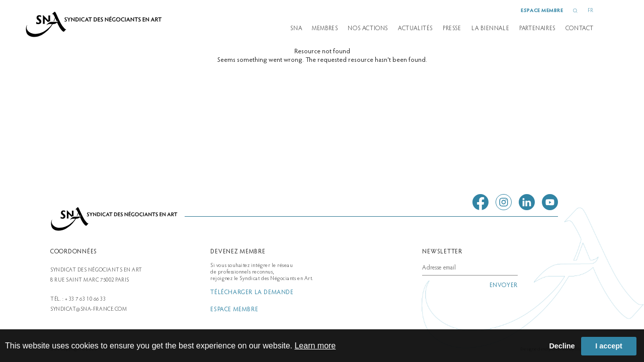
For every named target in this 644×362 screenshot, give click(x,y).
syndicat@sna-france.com (89, 309)
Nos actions (368, 29)
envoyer (504, 286)
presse (452, 29)
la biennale (491, 29)
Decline (562, 346)
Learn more (315, 346)
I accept (609, 346)
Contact (580, 29)
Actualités (415, 29)
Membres (325, 29)
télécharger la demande (252, 293)
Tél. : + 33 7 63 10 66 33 (78, 299)
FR (591, 11)
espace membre (542, 11)
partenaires (537, 29)
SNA (296, 29)
